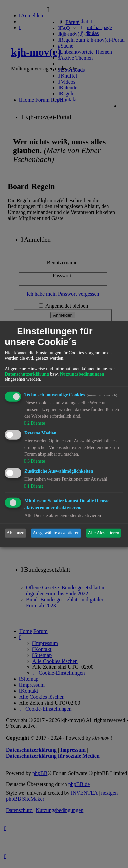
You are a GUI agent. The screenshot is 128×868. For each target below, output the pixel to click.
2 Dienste (36, 423)
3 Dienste (36, 461)
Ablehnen (16, 533)
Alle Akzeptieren (103, 533)
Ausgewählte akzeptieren (56, 533)
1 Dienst (35, 486)
